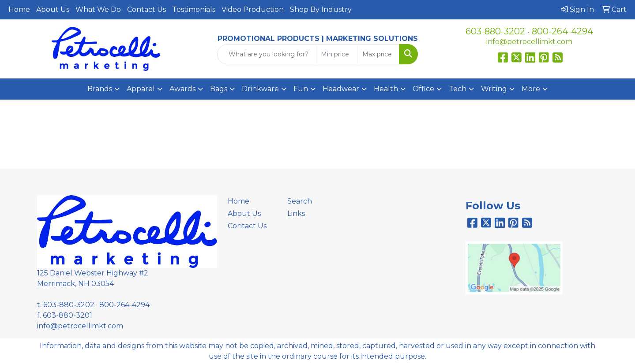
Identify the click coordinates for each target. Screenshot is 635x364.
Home (19, 9)
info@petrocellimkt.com (529, 42)
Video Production (253, 9)
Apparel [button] (141, 89)
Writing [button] (494, 89)
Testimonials (194, 9)
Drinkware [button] (260, 89)
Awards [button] (182, 89)
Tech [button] (458, 89)
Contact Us (147, 9)
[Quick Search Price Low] (337, 54)
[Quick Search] (267, 54)
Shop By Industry (321, 9)
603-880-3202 (495, 31)
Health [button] (386, 89)
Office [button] (423, 89)
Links (296, 214)
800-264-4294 (562, 31)
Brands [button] (100, 89)
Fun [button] (301, 89)
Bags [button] (219, 89)
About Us (53, 9)
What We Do (98, 9)
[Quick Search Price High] (378, 54)
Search (300, 201)
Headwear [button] (341, 89)
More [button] (531, 89)
